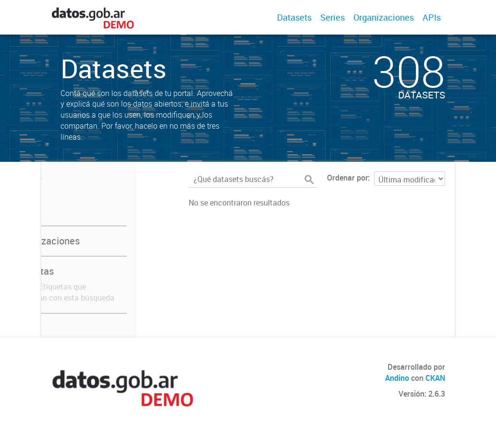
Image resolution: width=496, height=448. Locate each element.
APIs (432, 17)
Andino (397, 378)
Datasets (294, 17)
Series (333, 17)
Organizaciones (384, 17)
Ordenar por (347, 178)
